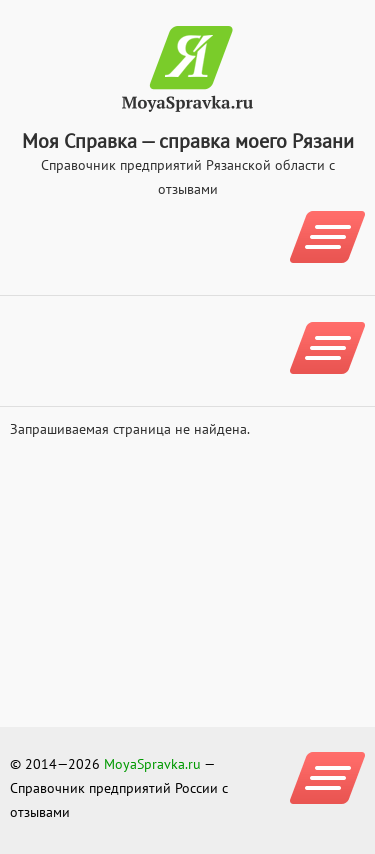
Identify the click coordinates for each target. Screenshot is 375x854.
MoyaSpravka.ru (152, 764)
